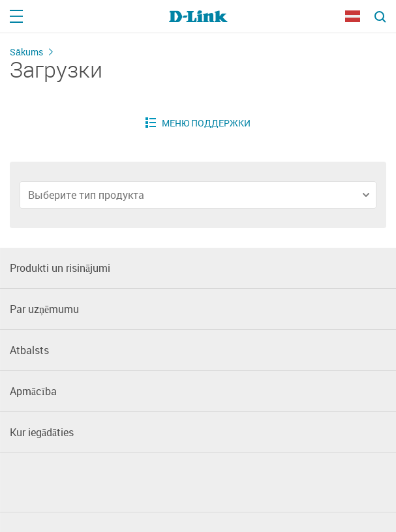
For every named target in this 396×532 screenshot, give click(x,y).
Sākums (26, 52)
